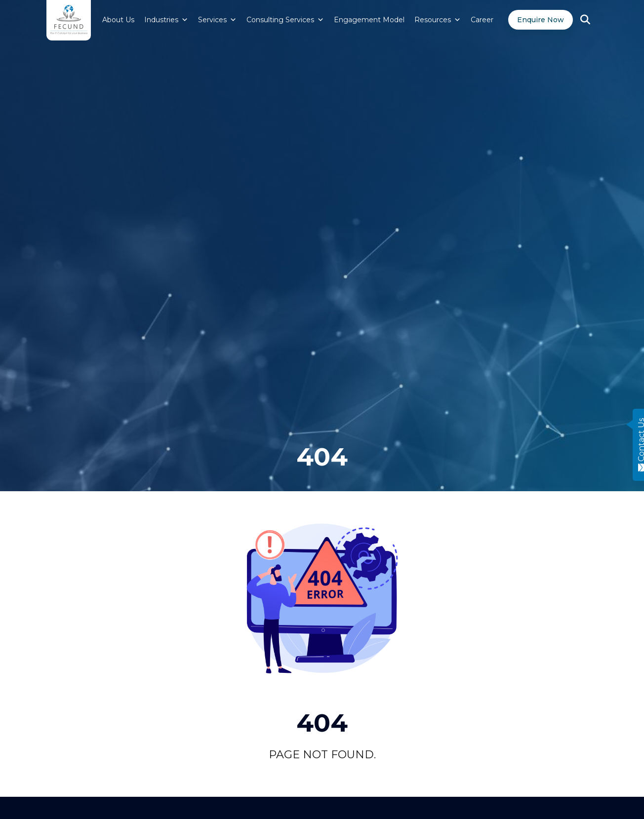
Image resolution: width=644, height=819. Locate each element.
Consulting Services (285, 20)
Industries (166, 20)
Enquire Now (541, 20)
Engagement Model (369, 20)
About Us (118, 20)
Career (482, 20)
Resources (438, 20)
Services (217, 20)
